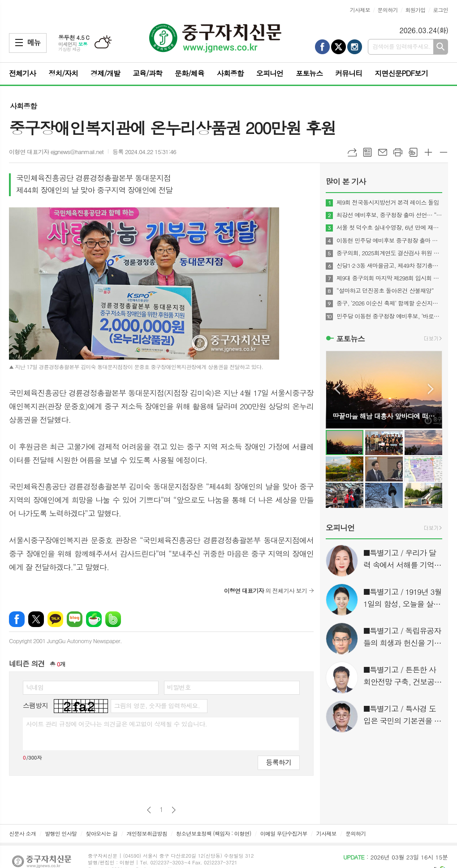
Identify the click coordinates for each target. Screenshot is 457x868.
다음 (174, 810)
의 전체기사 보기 (265, 591)
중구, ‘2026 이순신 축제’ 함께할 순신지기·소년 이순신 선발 (389, 303)
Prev (337, 389)
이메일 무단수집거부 (284, 833)
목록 (367, 152)
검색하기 (441, 47)
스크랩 (413, 152)
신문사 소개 (22, 833)
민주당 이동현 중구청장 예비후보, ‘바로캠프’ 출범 (389, 316)
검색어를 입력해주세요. (401, 46)
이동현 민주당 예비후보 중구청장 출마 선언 (389, 241)
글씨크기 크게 (428, 152)
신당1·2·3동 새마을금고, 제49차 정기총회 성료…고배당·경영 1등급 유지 (389, 266)
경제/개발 (105, 73)
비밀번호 (179, 687)
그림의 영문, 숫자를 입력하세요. (157, 705)
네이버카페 (94, 619)
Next (431, 389)
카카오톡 (55, 619)
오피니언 (270, 73)
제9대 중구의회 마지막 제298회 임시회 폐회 (389, 278)
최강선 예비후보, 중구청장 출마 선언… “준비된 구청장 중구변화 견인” (389, 215)
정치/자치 (63, 73)
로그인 (440, 10)
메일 (383, 152)
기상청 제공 (69, 49)
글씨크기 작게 (444, 152)
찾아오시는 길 (101, 833)
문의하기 (388, 10)
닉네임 (35, 687)
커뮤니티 (349, 73)
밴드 (113, 619)
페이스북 (17, 619)
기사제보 (360, 10)
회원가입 (415, 10)
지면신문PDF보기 (401, 73)
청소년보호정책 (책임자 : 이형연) (213, 833)
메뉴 (19, 43)
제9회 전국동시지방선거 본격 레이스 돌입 (388, 202)
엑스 (36, 619)
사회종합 (230, 73)
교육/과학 (147, 73)
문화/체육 (190, 73)
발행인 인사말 (61, 833)
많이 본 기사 (346, 181)
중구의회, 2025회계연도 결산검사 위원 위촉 (389, 253)
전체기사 (22, 73)
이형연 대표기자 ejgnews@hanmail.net (56, 152)
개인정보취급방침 (147, 833)
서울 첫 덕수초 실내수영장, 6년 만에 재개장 (389, 228)
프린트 (398, 152)
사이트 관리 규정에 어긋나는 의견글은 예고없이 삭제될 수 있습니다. (116, 724)
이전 (149, 810)
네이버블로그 (75, 619)
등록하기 (279, 762)
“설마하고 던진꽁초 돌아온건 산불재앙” (385, 291)
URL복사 (352, 152)
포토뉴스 (309, 73)
